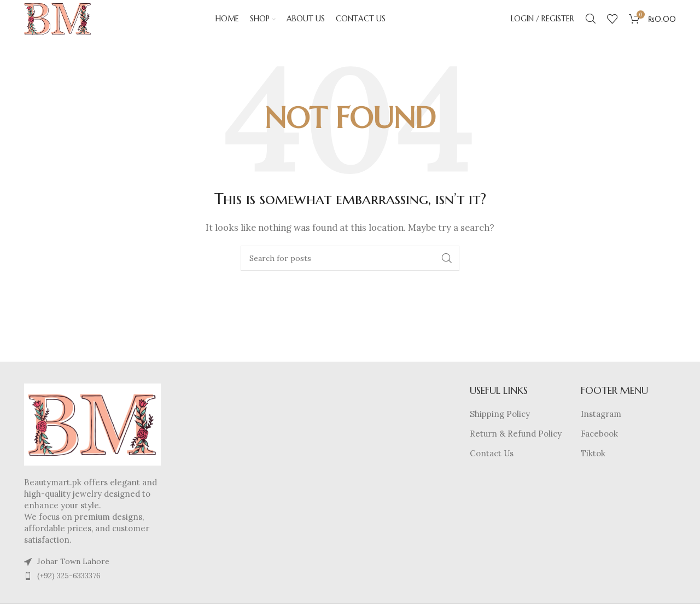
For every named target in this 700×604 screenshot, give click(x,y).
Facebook (599, 445)
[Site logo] (69, 24)
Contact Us (492, 465)
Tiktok (593, 465)
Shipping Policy (500, 425)
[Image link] (92, 435)
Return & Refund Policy (516, 445)
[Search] (591, 25)
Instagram (601, 425)
